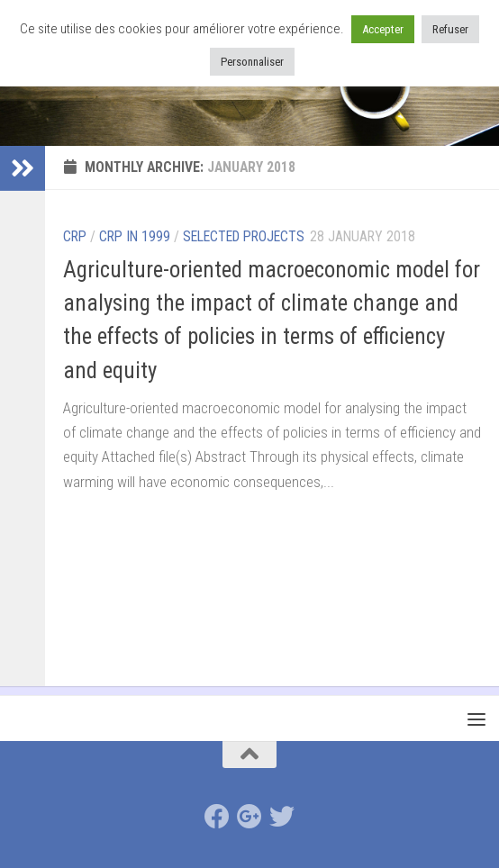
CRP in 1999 (135, 236)
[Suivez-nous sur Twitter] (282, 817)
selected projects (244, 236)
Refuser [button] (450, 29)
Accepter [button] (383, 29)
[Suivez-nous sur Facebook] (217, 817)
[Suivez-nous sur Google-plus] (249, 817)
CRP (75, 236)
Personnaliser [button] (252, 62)
